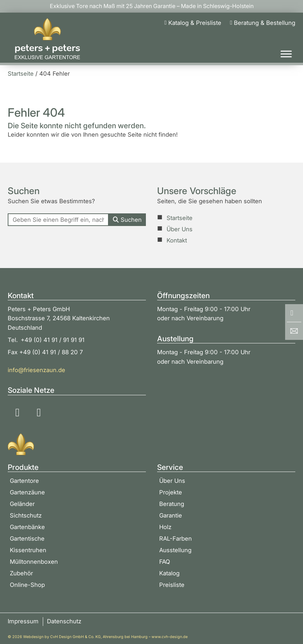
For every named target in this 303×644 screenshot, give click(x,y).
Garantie (171, 515)
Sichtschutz (26, 515)
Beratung (172, 504)
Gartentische (27, 539)
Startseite (180, 218)
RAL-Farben (176, 539)
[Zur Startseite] (47, 39)
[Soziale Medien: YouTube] (39, 412)
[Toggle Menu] (286, 54)
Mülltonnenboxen (34, 562)
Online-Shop (27, 585)
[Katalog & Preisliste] (193, 23)
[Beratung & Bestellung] (263, 23)
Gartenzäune (27, 492)
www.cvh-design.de (170, 637)
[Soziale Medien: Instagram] (18, 412)
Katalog (169, 573)
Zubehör (21, 573)
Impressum (23, 621)
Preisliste (172, 585)
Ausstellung (175, 550)
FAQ (165, 562)
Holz (165, 527)
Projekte (171, 492)
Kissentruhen (28, 550)
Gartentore (24, 481)
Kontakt (177, 240)
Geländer (22, 504)
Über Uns (180, 229)
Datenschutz (64, 621)
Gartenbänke (27, 527)
